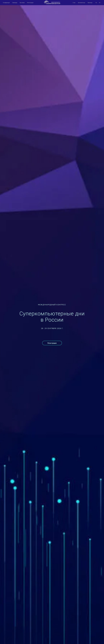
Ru (96, 1)
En (100, 1)
